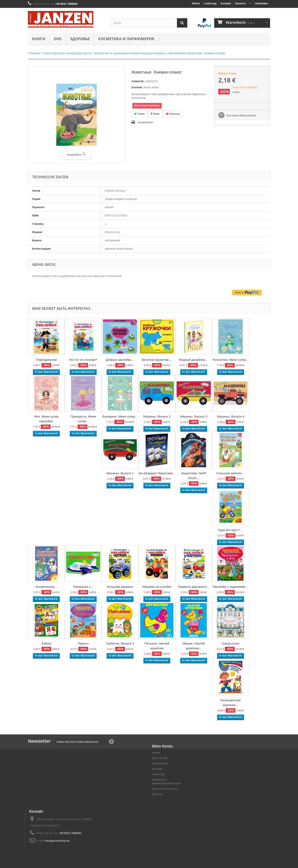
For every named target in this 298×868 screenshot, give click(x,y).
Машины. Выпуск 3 (194, 416)
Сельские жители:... (231, 473)
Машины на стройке (157, 587)
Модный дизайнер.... (194, 360)
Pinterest (173, 114)
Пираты (83, 643)
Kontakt (226, 3)
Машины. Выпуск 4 (231, 416)
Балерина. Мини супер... (120, 416)
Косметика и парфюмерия (126, 39)
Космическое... (46, 587)
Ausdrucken (145, 122)
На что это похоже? (83, 360)
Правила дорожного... (194, 587)
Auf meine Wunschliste (241, 115)
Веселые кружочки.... (157, 360)
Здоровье (80, 39)
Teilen (155, 114)
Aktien (196, 3)
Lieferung (210, 3)
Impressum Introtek (165, 789)
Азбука (46, 643)
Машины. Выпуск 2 (157, 416)
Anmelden (261, 3)
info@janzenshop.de (57, 841)
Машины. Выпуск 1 (120, 473)
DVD (58, 39)
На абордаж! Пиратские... (157, 473)
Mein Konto (162, 746)
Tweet (139, 114)
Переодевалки (46, 360)
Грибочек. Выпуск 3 (120, 643)
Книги (39, 39)
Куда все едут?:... (231, 530)
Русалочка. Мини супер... (231, 360)
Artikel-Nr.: (138, 81)
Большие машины (120, 587)
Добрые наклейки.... (120, 360)
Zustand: (137, 87)
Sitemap (157, 794)
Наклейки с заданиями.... (231, 587)
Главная (34, 53)
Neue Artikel (160, 758)
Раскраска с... (83, 587)
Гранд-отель (230, 643)
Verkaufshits (160, 764)
